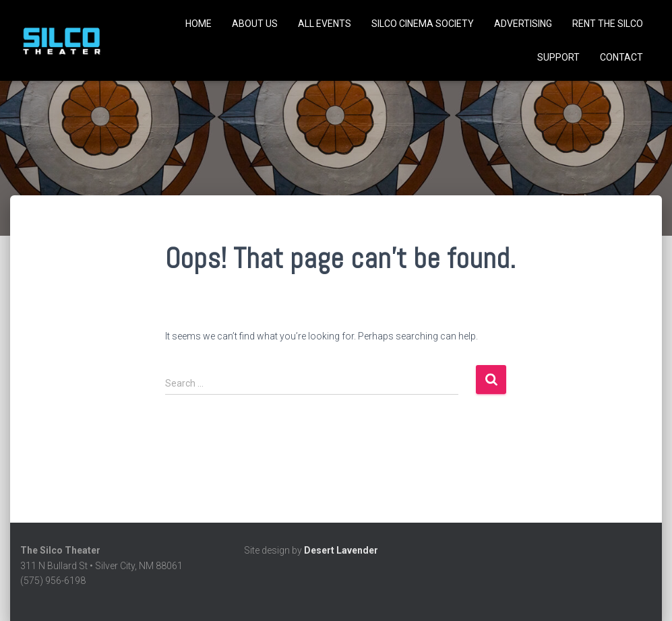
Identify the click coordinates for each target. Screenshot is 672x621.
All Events (325, 24)
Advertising (523, 24)
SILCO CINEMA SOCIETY (423, 24)
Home (198, 24)
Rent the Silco (608, 24)
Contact (621, 57)
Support (558, 57)
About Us (255, 24)
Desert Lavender (341, 550)
